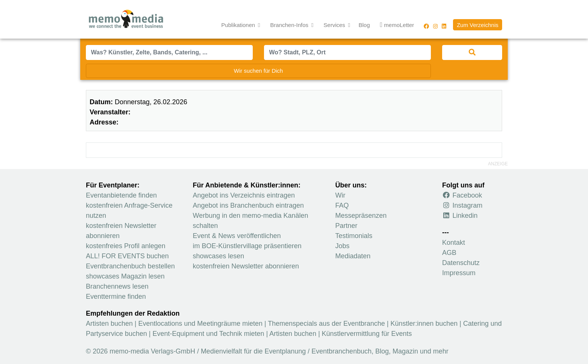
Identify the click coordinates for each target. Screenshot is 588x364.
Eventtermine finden (116, 297)
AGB (449, 253)
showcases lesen (218, 256)
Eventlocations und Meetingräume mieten (200, 324)
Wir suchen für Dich (259, 71)
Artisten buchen (109, 324)
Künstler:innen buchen (424, 324)
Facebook (462, 195)
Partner (346, 226)
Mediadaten (353, 256)
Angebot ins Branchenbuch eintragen (248, 205)
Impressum (459, 273)
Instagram (462, 205)
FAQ (342, 205)
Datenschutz (461, 263)
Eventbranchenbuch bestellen (130, 266)
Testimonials (354, 236)
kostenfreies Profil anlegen (126, 246)
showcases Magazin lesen (125, 276)
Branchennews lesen (117, 286)
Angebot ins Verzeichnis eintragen (244, 195)
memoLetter (397, 25)
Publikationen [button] (239, 25)
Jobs (342, 246)
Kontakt (454, 243)
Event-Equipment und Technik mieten (208, 334)
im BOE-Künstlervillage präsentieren (247, 246)
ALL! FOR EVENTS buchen (127, 256)
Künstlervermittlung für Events (367, 334)
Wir (340, 195)
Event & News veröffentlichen (237, 236)
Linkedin (460, 216)
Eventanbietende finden (121, 195)
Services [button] (335, 25)
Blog (364, 25)
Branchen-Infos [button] (290, 25)
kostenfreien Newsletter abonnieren (246, 266)
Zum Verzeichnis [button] (478, 25)
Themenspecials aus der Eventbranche (326, 324)
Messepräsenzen (361, 216)
